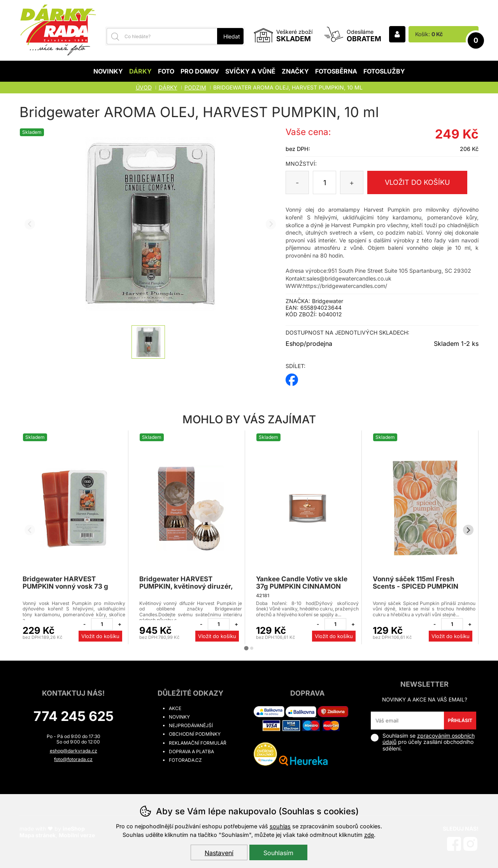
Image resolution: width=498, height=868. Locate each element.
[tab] (246, 648)
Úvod (144, 87)
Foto (166, 71)
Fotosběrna (336, 71)
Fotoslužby (384, 71)
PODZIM (195, 87)
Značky (295, 71)
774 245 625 (74, 716)
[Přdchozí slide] (30, 224)
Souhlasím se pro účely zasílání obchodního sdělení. (423, 742)
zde (369, 835)
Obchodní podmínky (195, 734)
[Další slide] (271, 224)
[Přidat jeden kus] (119, 624)
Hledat (232, 36)
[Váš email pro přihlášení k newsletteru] (408, 721)
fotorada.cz (185, 760)
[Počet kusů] (324, 182)
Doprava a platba (191, 751)
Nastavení (219, 853)
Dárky (140, 71)
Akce (175, 708)
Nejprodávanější (191, 725)
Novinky (108, 71)
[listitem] (148, 342)
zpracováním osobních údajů (429, 739)
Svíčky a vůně (250, 71)
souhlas (280, 826)
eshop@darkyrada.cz (74, 751)
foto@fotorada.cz (73, 759)
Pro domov (200, 71)
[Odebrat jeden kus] (84, 624)
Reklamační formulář (198, 743)
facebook (292, 377)
